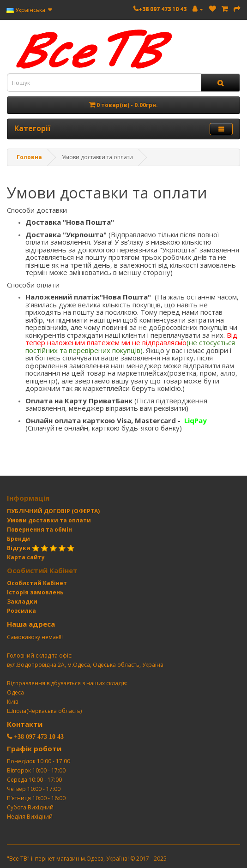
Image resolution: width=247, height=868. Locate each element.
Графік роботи (34, 748)
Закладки (22, 602)
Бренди (18, 539)
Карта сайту (26, 557)
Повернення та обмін (39, 530)
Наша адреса (31, 624)
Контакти (25, 724)
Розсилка (21, 611)
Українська (29, 10)
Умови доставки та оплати (49, 520)
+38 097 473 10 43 (163, 9)
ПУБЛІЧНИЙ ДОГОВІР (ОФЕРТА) (53, 511)
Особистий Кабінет (37, 583)
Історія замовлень (35, 592)
